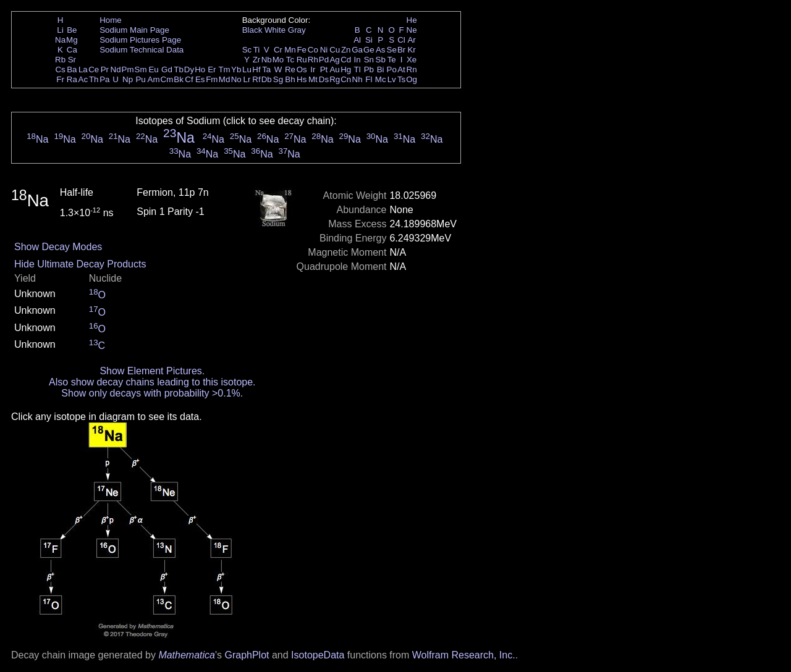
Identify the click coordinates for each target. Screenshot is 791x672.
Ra (72, 79)
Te (392, 60)
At (401, 69)
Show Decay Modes (58, 247)
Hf (256, 69)
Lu (247, 69)
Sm (141, 69)
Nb (267, 60)
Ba (72, 69)
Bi (381, 69)
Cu (335, 50)
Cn (346, 79)
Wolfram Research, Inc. (464, 655)
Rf (256, 79)
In (357, 60)
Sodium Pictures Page (140, 40)
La (83, 69)
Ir (313, 69)
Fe (302, 50)
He (412, 20)
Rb (60, 60)
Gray (297, 30)
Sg (278, 79)
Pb (369, 69)
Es (200, 79)
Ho (200, 69)
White (275, 30)
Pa (104, 79)
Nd (116, 69)
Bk (179, 79)
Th (94, 79)
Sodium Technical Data (142, 50)
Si (369, 40)
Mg (72, 40)
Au (334, 69)
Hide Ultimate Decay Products (80, 264)
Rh (313, 60)
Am (154, 79)
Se (392, 50)
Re (290, 69)
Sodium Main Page (134, 30)
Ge (369, 50)
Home (111, 20)
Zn (346, 50)
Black (252, 30)
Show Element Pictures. (152, 371)
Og (412, 79)
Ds (324, 79)
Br (401, 50)
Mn (290, 50)
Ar (411, 40)
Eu (153, 69)
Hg (346, 69)
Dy (189, 69)
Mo (278, 60)
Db (267, 79)
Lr (247, 79)
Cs (60, 69)
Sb (381, 60)
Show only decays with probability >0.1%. (152, 393)
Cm (167, 79)
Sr (72, 60)
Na (60, 40)
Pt (324, 69)
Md (225, 79)
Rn (412, 69)
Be (72, 30)
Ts (401, 79)
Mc (381, 79)
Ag (334, 60)
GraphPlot (247, 655)
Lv (392, 79)
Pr (105, 69)
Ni (324, 50)
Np (128, 79)
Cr (278, 50)
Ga (357, 50)
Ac (83, 79)
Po (392, 69)
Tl (357, 69)
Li (60, 30)
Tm (224, 69)
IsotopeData (318, 655)
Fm (212, 79)
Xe (412, 60)
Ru (302, 60)
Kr (411, 50)
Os (302, 69)
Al (357, 40)
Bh (290, 79)
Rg (335, 79)
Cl (401, 40)
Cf (189, 79)
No (236, 79)
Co (313, 50)
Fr (60, 79)
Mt (313, 79)
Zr (257, 60)
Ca (72, 50)
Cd (346, 60)
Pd (324, 60)
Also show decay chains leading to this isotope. (152, 382)
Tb (179, 69)
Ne (412, 30)
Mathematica (187, 655)
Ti (257, 50)
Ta (266, 69)
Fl (369, 79)
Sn (369, 60)
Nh (357, 79)
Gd (167, 69)
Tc (290, 60)
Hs (302, 79)
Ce (94, 69)
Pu (140, 79)
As (381, 50)
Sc (247, 50)
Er (212, 69)
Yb (236, 69)
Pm (128, 69)
